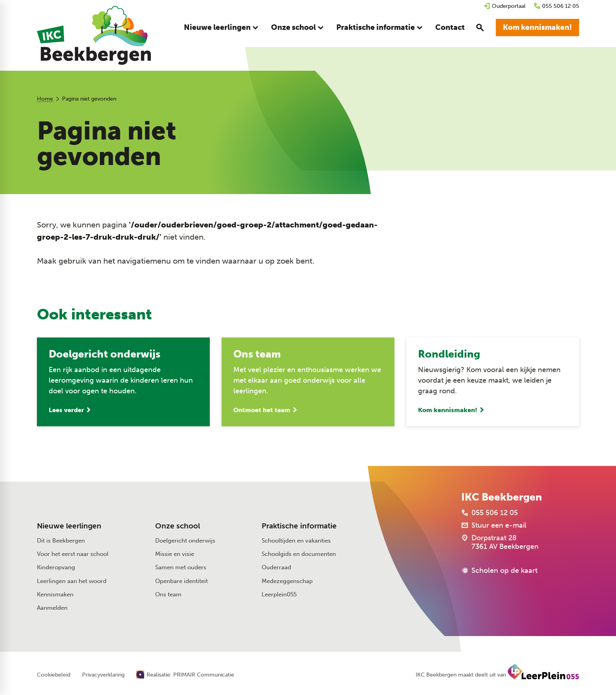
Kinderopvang (56, 567)
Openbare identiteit (181, 581)
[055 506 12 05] (556, 6)
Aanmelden (52, 608)
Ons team (168, 594)
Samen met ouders (181, 567)
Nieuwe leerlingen (69, 526)
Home (45, 99)
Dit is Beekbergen (61, 541)
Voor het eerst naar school (73, 554)
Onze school (178, 526)
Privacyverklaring (103, 675)
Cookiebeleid (54, 675)
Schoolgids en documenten (299, 554)
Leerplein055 (279, 594)
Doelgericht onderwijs (185, 541)
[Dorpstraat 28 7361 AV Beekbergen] (500, 542)
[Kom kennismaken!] (537, 28)
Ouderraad (276, 567)
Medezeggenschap (287, 581)
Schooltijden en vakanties (296, 541)
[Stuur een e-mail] (494, 525)
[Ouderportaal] (504, 6)
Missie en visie (175, 554)
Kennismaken (55, 594)
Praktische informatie (299, 526)
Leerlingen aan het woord (72, 581)
